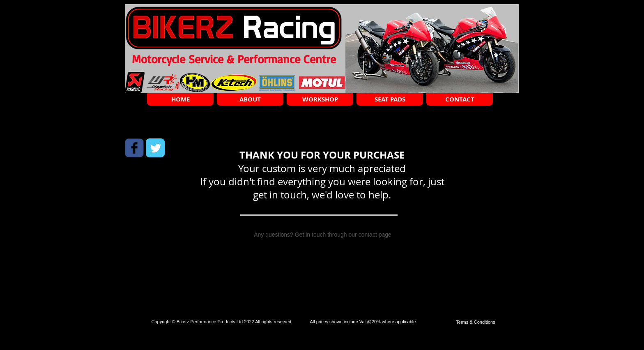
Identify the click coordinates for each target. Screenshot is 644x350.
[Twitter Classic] (155, 148)
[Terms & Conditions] (476, 322)
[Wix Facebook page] (134, 148)
